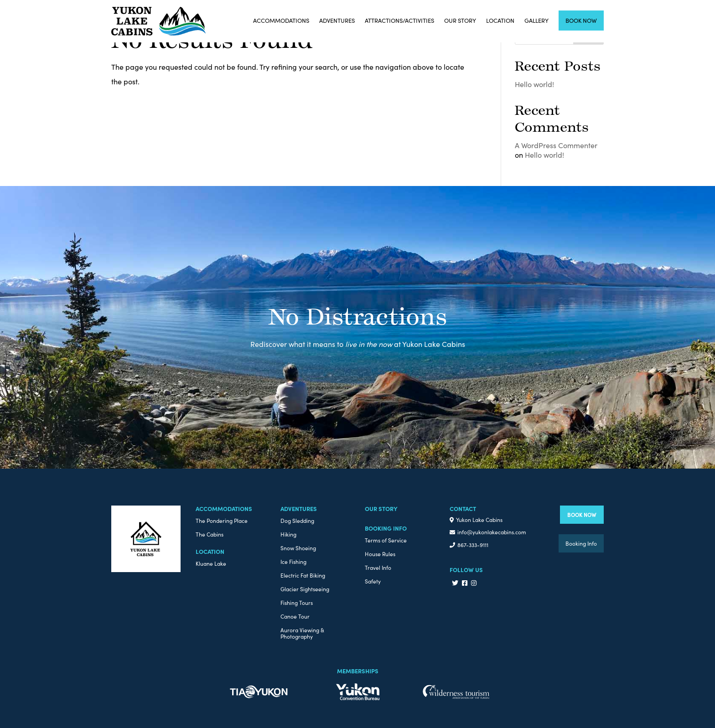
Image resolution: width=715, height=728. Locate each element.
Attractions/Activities (399, 20)
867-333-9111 (473, 545)
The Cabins (210, 534)
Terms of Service (386, 540)
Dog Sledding (297, 521)
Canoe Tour (295, 617)
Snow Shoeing (298, 548)
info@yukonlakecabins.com (492, 532)
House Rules (380, 554)
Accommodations (281, 20)
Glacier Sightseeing (305, 589)
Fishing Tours (297, 603)
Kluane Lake (211, 564)
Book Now (581, 20)
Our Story (460, 20)
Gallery (536, 20)
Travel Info (378, 568)
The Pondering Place (222, 521)
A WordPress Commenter (556, 145)
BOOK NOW (582, 514)
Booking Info (581, 543)
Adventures (337, 20)
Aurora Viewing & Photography (302, 633)
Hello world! (534, 84)
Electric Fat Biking (303, 576)
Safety (373, 581)
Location (500, 20)
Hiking (288, 534)
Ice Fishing (293, 562)
